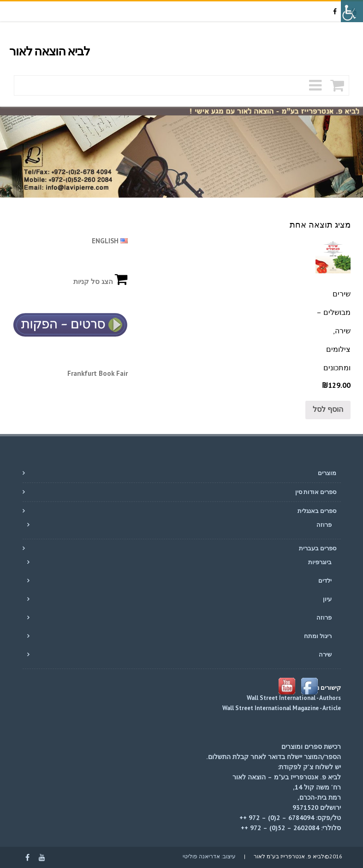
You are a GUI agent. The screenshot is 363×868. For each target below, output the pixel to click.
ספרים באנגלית (317, 511)
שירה (325, 654)
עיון (327, 599)
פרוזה (324, 525)
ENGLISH (110, 241)
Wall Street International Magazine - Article (281, 708)
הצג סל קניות (101, 281)
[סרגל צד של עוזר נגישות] (352, 11)
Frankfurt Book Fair (98, 373)
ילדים (325, 581)
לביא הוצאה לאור (50, 51)
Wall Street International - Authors (294, 698)
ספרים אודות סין (316, 492)
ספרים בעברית (318, 548)
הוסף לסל (328, 409)
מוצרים (327, 473)
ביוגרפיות (320, 562)
